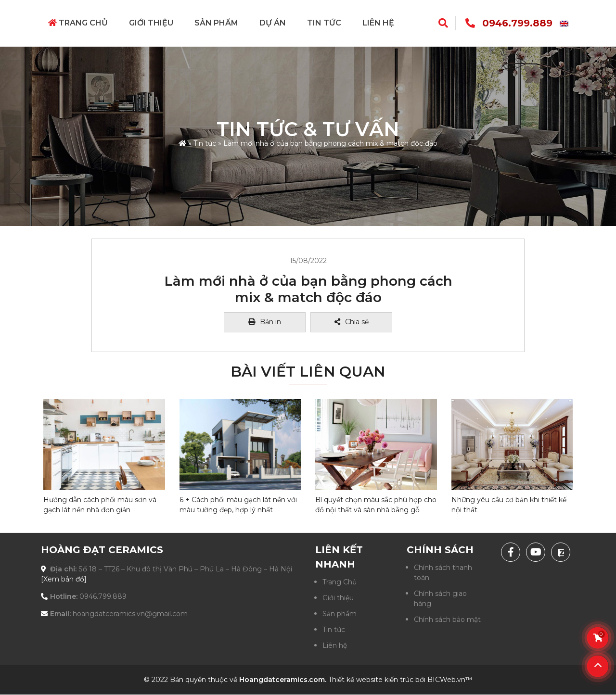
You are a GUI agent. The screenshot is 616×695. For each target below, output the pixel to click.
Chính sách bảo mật (447, 619)
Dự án (273, 23)
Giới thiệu (151, 23)
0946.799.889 (517, 23)
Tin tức (324, 23)
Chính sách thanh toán (443, 573)
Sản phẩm (216, 23)
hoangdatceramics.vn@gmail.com (130, 614)
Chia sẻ (352, 322)
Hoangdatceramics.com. (283, 680)
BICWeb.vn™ (450, 680)
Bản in (265, 322)
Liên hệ (378, 23)
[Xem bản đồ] (64, 579)
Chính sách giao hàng (440, 599)
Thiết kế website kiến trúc (371, 680)
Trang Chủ (78, 23)
